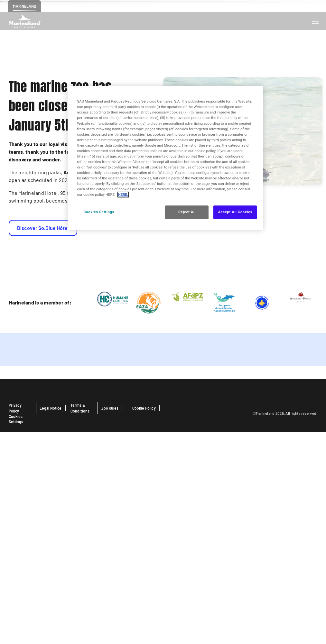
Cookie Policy (144, 620)
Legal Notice (51, 620)
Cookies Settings (16, 631)
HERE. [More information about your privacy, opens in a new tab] (123, 195)
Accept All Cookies (235, 212)
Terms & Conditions (80, 620)
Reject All (187, 212)
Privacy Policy (15, 620)
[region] (165, 158)
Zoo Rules (110, 620)
